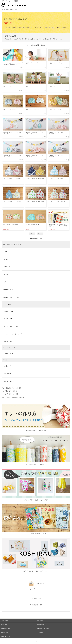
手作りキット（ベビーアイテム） (12, 244)
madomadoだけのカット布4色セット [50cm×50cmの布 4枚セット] (13, 64)
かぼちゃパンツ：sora (54, 86)
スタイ (5, 252)
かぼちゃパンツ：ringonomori (11, 224)
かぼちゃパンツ (8, 267)
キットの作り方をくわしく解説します (36, 430)
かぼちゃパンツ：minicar (32, 86)
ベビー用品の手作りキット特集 (11, 388)
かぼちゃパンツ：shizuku (10, 109)
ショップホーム (5, 620)
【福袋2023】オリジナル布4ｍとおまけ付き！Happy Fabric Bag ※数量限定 (59, 225)
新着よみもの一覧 (8, 354)
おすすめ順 (30, 45)
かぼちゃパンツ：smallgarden (34, 63)
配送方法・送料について (43, 624)
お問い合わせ (7, 374)
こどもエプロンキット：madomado (35, 178)
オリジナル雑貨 (7, 304)
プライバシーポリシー (6, 636)
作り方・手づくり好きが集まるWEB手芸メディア (36, 571)
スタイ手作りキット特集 (9, 391)
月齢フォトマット (8, 311)
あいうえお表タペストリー (11, 326)
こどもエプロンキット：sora (56, 178)
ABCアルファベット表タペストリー (13, 334)
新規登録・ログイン (9, 381)
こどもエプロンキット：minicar (57, 201)
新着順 (43, 45)
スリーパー (7, 282)
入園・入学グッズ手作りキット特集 (13, 397)
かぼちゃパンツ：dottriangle (56, 63)
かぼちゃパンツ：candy (55, 109)
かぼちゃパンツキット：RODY (34, 224)
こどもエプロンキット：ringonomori (35, 201)
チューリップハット (9, 290)
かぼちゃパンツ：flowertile (10, 86)
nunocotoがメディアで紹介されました (36, 534)
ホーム (4, 9)
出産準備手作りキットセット (11, 297)
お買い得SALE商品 (12, 9)
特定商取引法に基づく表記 (43, 628)
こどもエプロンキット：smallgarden (12, 201)
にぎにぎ (6, 259)
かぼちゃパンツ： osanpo (32, 109)
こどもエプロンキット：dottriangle (12, 178)
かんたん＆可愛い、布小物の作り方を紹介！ (36, 500)
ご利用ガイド (7, 366)
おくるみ (6, 274)
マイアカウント (5, 632)
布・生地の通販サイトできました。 (36, 464)
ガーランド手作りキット (10, 319)
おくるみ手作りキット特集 (10, 394)
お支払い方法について (6, 624)
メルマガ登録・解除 (6, 628)
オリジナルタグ (8, 342)
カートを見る (40, 632)
